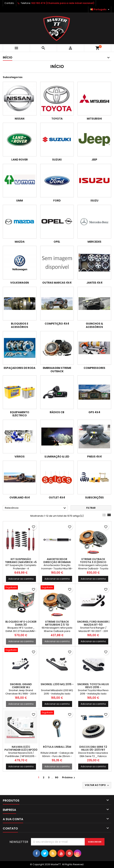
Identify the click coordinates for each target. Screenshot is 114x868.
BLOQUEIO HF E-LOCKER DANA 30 (21, 623)
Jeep (94, 160)
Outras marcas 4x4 (57, 283)
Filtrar (91, 508)
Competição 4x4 (57, 324)
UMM (20, 201)
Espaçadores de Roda (20, 368)
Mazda (20, 242)
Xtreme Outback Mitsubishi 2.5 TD (57, 623)
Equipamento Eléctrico (20, 414)
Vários (20, 457)
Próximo (69, 777)
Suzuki (57, 160)
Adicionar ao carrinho (21, 579)
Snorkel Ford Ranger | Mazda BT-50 (93, 623)
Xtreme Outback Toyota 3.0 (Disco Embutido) (93, 562)
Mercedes (94, 242)
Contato (9, 3)
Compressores (94, 368)
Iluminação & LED (57, 457)
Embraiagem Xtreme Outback (57, 370)
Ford (57, 201)
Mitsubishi (94, 119)
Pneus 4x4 (94, 457)
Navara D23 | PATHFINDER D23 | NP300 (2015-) (21, 750)
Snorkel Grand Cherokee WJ (21, 686)
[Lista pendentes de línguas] (100, 9)
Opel (57, 242)
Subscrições (94, 497)
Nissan (20, 119)
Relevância (36, 508)
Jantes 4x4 (94, 283)
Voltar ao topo (97, 785)
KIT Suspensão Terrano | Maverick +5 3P (21, 562)
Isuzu (94, 201)
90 (57, 777)
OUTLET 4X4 (57, 497)
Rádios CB (57, 412)
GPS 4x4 (94, 412)
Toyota (57, 119)
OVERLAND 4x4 (20, 497)
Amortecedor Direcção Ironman (57, 561)
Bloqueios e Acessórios (20, 325)
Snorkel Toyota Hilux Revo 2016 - (93, 686)
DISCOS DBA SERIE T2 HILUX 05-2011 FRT (93, 748)
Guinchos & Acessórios (94, 325)
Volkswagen (20, 283)
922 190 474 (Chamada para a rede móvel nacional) (63, 3)
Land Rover (20, 160)
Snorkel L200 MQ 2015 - (57, 684)
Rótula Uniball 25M (57, 747)
